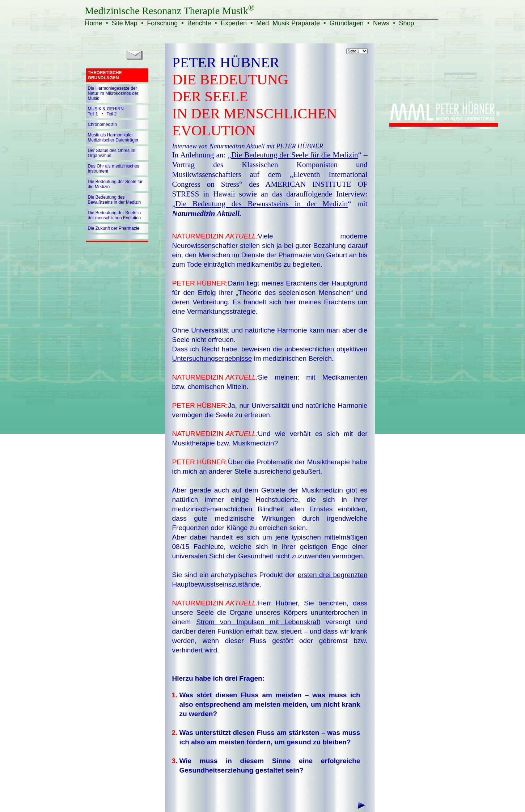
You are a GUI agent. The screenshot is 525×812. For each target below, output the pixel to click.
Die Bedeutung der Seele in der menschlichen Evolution (115, 215)
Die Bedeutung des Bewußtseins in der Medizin (115, 200)
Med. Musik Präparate (288, 23)
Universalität (210, 330)
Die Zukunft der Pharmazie (114, 228)
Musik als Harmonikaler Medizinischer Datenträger (113, 138)
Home (94, 23)
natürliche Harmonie (276, 330)
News (381, 23)
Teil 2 (112, 114)
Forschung (162, 23)
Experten (234, 23)
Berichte (199, 23)
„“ (294, 155)
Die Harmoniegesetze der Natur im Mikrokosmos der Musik (113, 93)
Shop (406, 23)
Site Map (125, 23)
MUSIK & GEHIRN (106, 109)
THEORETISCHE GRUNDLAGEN (105, 75)
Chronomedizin (103, 124)
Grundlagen (347, 23)
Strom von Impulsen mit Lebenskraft (258, 622)
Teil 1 (93, 114)
